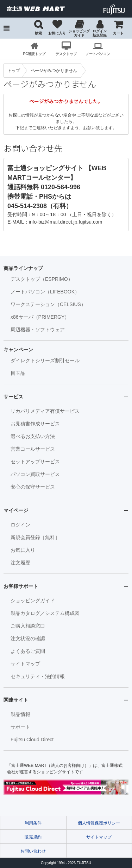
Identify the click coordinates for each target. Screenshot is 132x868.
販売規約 (33, 837)
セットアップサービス (35, 462)
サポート (20, 727)
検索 (38, 33)
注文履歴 (20, 563)
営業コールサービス (33, 449)
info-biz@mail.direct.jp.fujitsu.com (66, 222)
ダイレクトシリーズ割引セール (45, 360)
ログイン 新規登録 (100, 33)
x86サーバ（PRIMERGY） (40, 317)
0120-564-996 (61, 187)
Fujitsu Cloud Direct (32, 740)
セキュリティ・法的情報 (38, 676)
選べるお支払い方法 (33, 436)
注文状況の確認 (28, 638)
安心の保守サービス (33, 487)
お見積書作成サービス (35, 424)
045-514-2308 (27, 206)
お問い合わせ (33, 851)
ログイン (20, 525)
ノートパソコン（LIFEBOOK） (45, 292)
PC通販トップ (34, 54)
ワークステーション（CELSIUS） (48, 304)
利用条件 (33, 823)
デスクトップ (66, 54)
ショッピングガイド (79, 33)
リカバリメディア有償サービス (45, 411)
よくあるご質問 (28, 651)
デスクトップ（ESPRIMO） (42, 279)
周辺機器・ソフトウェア (38, 330)
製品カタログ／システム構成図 (45, 613)
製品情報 (20, 714)
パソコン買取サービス (35, 474)
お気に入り (57, 33)
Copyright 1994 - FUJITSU (66, 863)
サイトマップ (25, 664)
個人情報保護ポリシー (99, 823)
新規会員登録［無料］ (35, 537)
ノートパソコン (98, 54)
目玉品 (18, 373)
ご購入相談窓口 (28, 626)
